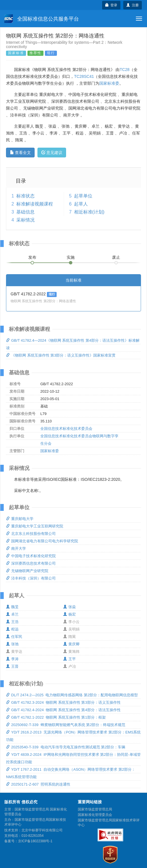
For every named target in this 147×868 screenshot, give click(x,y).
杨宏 (69, 614)
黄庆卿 (71, 644)
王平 (69, 659)
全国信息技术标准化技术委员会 (66, 429)
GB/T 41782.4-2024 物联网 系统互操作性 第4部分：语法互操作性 (63, 710)
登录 (111, 5)
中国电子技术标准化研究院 (31, 556)
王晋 (12, 666)
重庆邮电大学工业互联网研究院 (35, 526)
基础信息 (25, 212)
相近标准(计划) (89, 212)
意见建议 (52, 153)
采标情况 (25, 220)
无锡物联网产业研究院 (27, 571)
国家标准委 (109, 83)
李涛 (12, 659)
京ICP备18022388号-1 (35, 841)
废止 (116, 257)
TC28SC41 (84, 76)
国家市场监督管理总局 (95, 809)
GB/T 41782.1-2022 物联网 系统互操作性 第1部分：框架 (56, 717)
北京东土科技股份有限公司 (31, 534)
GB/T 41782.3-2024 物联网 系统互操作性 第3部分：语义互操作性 (63, 702)
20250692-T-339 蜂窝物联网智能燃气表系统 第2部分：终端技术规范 (66, 725)
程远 (12, 629)
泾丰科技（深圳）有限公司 (31, 578)
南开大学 (16, 548)
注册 (133, 5)
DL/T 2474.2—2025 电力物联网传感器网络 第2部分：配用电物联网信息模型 (72, 695)
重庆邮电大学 (20, 519)
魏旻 (12, 607)
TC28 (124, 70)
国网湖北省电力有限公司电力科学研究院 (42, 541)
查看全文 (20, 153)
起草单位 (83, 196)
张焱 (69, 607)
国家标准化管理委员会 (95, 815)
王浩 (12, 622)
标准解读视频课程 (35, 204)
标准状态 (25, 196)
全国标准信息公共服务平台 (42, 19)
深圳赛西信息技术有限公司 (31, 563)
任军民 (14, 637)
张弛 (12, 644)
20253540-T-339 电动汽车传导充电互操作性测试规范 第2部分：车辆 (66, 747)
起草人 (81, 204)
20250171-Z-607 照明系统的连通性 (38, 784)
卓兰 (12, 614)
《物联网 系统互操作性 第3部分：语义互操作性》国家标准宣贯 (61, 355)
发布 (32, 257)
